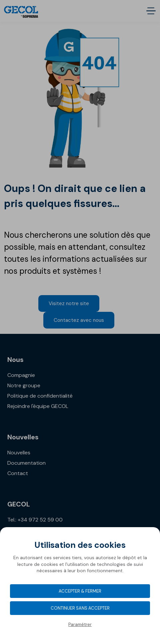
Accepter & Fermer (80, 591)
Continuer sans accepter (80, 608)
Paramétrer (80, 624)
